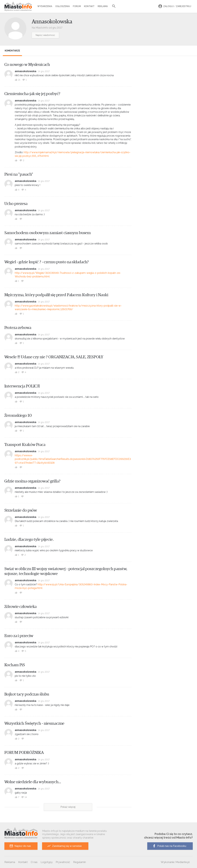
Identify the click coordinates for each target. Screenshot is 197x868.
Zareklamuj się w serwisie (64, 846)
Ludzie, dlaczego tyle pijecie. (29, 540)
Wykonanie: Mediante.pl (175, 862)
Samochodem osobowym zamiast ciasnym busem (48, 233)
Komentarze (12, 51)
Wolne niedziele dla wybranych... (33, 782)
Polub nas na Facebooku (169, 846)
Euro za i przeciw (19, 636)
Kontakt (89, 6)
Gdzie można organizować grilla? (32, 481)
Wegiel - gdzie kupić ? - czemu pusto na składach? (47, 262)
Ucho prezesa (16, 204)
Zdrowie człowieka (21, 607)
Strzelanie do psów (21, 510)
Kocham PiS (15, 665)
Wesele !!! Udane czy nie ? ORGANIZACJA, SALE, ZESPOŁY (54, 357)
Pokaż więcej (68, 807)
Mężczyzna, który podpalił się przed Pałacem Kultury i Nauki (56, 295)
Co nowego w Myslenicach (27, 65)
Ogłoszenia (62, 6)
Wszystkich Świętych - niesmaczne (34, 723)
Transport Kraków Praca (25, 445)
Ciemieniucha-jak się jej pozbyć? (32, 94)
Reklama (103, 6)
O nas (34, 862)
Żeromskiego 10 (18, 415)
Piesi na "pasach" (19, 174)
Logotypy (47, 862)
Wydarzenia (45, 6)
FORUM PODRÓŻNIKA (24, 753)
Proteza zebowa (18, 328)
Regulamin (80, 862)
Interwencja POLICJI (22, 386)
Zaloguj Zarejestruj (174, 6)
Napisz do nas (20, 846)
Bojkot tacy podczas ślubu (27, 694)
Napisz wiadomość (45, 35)
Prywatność (63, 862)
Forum (77, 6)
